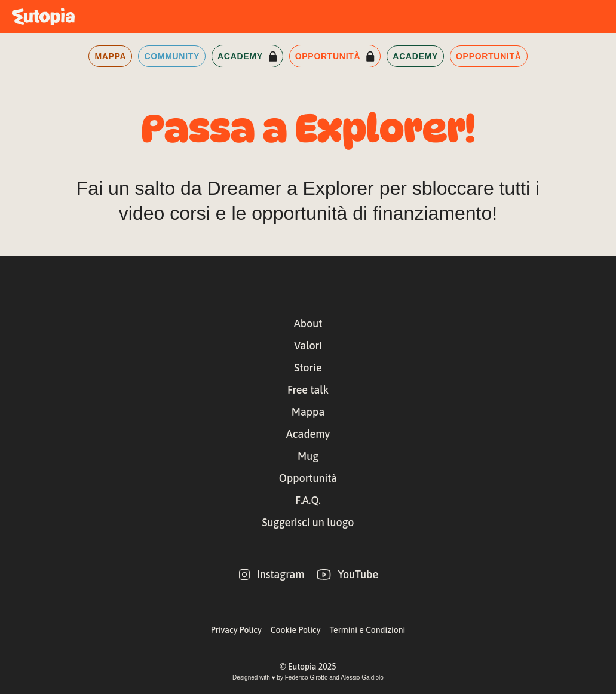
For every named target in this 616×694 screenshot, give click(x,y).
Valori (308, 346)
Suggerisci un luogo (308, 522)
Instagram (281, 574)
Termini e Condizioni (367, 630)
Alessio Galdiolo (362, 678)
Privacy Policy (236, 630)
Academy (308, 434)
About (308, 323)
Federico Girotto (307, 678)
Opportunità (308, 478)
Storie (308, 368)
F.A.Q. (308, 500)
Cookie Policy (296, 630)
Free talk (308, 390)
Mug (308, 456)
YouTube (358, 574)
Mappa (308, 412)
